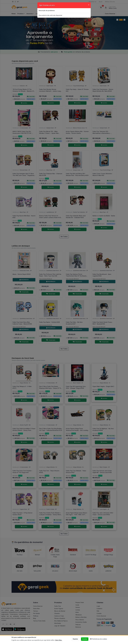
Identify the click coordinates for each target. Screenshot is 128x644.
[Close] (89, 5)
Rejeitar (75, 639)
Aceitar (85, 639)
